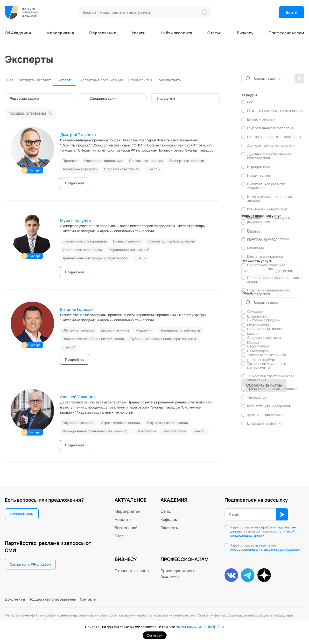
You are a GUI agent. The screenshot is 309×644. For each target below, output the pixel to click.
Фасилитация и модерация (269, 406)
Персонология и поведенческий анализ (273, 280)
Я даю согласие (265, 547)
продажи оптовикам (27, 113)
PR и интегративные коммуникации (275, 111)
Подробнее (75, 183)
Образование (103, 33)
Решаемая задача (25, 98)
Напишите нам (22, 514)
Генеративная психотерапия (270, 128)
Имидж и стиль (259, 175)
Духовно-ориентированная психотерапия (269, 156)
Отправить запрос (132, 571)
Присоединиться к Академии (178, 574)
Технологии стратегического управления (271, 378)
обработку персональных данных (265, 529)
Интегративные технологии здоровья (270, 199)
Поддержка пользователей (55, 600)
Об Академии (18, 33)
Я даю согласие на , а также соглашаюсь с (265, 531)
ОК (282, 514)
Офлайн (253, 231)
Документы (15, 600)
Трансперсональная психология (273, 389)
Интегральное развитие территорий (267, 186)
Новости (123, 519)
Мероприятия (60, 33)
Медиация (255, 248)
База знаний (126, 528)
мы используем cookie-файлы (200, 627)
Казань (253, 334)
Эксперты (67, 80)
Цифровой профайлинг (266, 423)
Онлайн (253, 223)
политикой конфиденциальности (262, 533)
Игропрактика (258, 167)
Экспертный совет (36, 80)
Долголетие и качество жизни (271, 145)
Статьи (214, 33)
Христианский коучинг (265, 415)
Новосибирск (258, 351)
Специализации (102, 98)
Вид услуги (166, 98)
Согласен (155, 635)
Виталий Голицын (77, 309)
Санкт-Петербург (261, 360)
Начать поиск (299, 78)
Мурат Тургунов (75, 220)
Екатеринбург (258, 325)
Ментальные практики (265, 256)
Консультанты (177, 80)
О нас (166, 511)
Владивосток (258, 316)
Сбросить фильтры (264, 385)
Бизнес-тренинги (261, 119)
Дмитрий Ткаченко (78, 135)
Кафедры (169, 519)
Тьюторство (257, 397)
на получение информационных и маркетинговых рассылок (265, 547)
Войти (292, 12)
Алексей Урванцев (78, 397)
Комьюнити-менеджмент (267, 209)
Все (11, 80)
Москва (253, 342)
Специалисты (146, 80)
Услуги (139, 33)
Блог (119, 536)
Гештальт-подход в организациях (274, 137)
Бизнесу (245, 33)
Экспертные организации (105, 80)
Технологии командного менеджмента (267, 366)
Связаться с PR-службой (30, 564)
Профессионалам (286, 33)
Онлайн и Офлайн (261, 240)
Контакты (93, 600)
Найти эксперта (177, 33)
